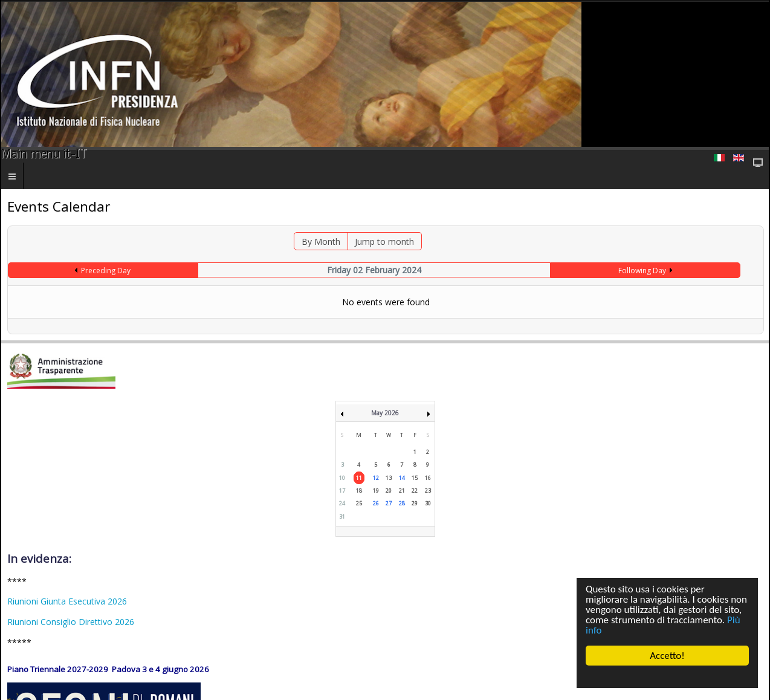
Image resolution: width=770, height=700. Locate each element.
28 (402, 503)
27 (389, 503)
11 (359, 478)
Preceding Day (106, 271)
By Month (321, 241)
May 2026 (385, 413)
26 (376, 503)
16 (428, 478)
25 (359, 503)
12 (376, 478)
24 (342, 503)
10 (342, 478)
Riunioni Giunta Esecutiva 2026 (67, 601)
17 (342, 491)
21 (402, 491)
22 (415, 491)
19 (376, 491)
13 (389, 478)
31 (342, 517)
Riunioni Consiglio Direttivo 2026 (71, 622)
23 (428, 491)
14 (402, 478)
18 (359, 491)
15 (415, 478)
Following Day (642, 271)
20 (389, 491)
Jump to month (384, 241)
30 (428, 503)
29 (415, 503)
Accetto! (667, 656)
